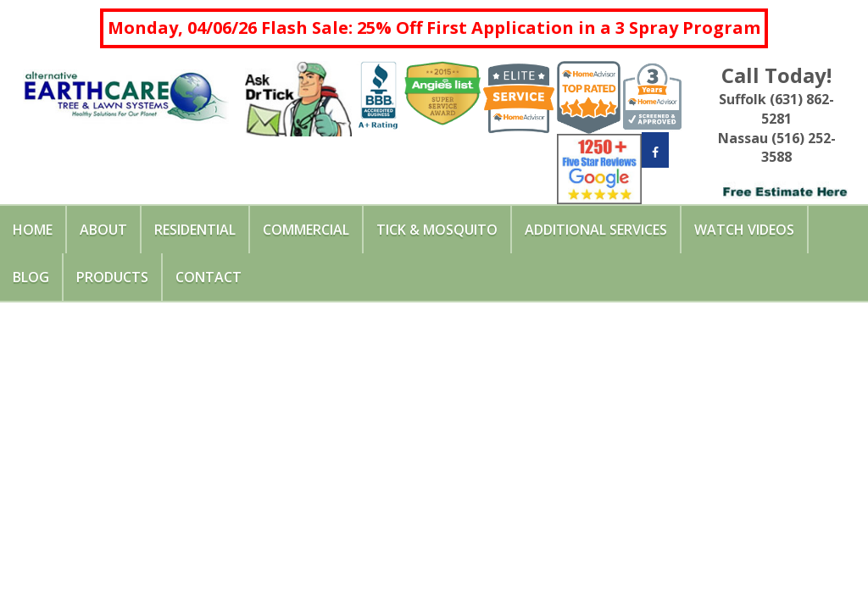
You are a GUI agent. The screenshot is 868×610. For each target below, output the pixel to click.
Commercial (306, 230)
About (103, 230)
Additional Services (596, 230)
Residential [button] (195, 230)
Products (112, 277)
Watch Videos (744, 230)
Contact (209, 277)
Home (33, 230)
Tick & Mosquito (437, 230)
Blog (31, 277)
